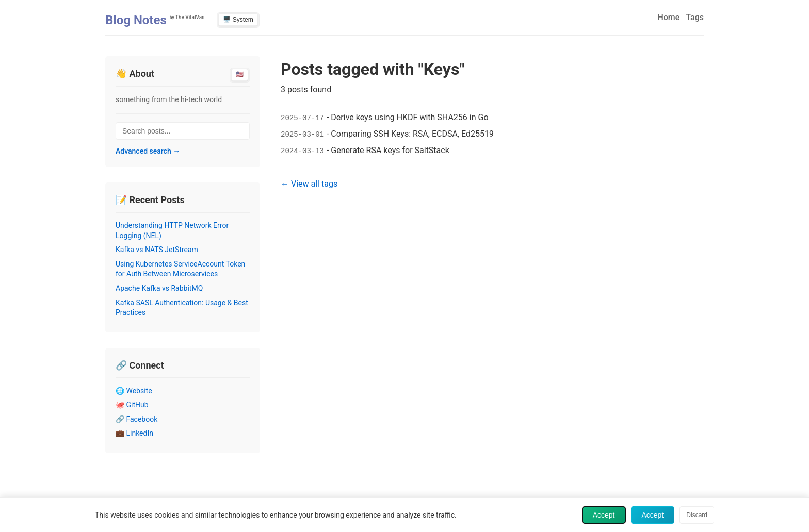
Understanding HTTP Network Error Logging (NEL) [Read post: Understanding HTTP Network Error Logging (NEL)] (172, 230)
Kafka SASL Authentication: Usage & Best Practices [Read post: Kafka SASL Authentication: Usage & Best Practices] (182, 308)
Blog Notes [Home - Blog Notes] (136, 20)
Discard (697, 515)
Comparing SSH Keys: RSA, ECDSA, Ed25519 (412, 134)
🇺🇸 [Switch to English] (240, 74)
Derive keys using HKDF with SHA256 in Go (409, 117)
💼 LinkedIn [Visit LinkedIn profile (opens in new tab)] (134, 433)
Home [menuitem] (668, 17)
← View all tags (309, 184)
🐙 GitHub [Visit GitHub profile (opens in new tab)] (132, 405)
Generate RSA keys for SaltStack (390, 150)
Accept (604, 515)
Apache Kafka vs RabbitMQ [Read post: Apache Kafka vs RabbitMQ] (159, 288)
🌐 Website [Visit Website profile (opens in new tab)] (134, 391)
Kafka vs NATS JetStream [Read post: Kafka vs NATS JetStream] (157, 250)
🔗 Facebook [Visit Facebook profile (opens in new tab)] (136, 419)
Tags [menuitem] (695, 17)
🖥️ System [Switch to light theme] (238, 20)
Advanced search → (148, 151)
